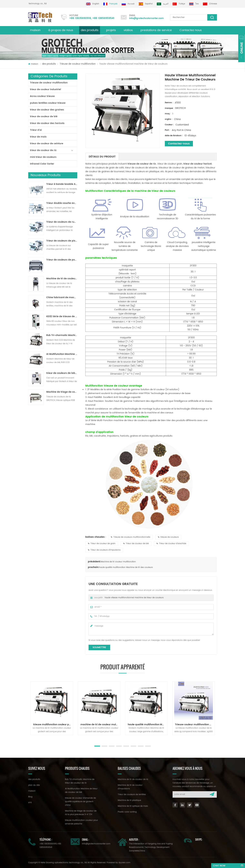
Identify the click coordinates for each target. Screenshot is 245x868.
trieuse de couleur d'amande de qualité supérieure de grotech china (80, 802)
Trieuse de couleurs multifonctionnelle (130, 537)
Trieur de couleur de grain (102, 544)
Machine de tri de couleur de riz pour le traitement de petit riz (62, 279)
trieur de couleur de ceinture (47, 144)
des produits (49, 64)
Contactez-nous (179, 144)
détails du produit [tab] (102, 157)
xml (30, 803)
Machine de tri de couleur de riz (133, 779)
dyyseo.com (124, 863)
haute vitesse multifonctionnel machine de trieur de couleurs (134, 598)
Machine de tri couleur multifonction (118, 562)
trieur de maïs (38, 137)
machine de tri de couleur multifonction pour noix (100, 724)
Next (30, 738)
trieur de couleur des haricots (47, 123)
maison (35, 30)
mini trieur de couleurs (43, 157)
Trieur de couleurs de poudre (62, 260)
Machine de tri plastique (129, 800)
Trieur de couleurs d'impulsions (104, 550)
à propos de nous (61, 30)
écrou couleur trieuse (42, 96)
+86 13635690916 (78, 18)
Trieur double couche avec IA (62, 203)
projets (111, 30)
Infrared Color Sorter (42, 164)
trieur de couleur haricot (197, 164)
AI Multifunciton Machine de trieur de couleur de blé (62, 354)
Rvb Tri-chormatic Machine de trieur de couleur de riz (62, 335)
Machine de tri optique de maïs (133, 806)
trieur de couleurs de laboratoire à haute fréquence (62, 373)
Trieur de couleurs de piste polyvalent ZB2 (62, 241)
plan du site (34, 785)
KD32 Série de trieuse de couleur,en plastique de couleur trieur (62, 316)
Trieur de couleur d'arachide (171, 544)
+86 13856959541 (101, 18)
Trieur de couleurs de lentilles (132, 795)
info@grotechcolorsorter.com (145, 18)
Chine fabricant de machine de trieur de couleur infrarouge (62, 297)
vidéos (128, 30)
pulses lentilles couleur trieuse (48, 103)
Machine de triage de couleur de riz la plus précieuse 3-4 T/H (62, 392)
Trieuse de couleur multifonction (78, 64)
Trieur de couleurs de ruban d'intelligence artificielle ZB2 (62, 222)
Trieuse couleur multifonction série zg (195, 724)
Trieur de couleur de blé (136, 544)
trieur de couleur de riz (43, 150)
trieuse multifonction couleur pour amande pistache (53, 724)
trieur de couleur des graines (47, 110)
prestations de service (156, 30)
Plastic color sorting (127, 812)
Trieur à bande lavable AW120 (62, 184)
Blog (30, 797)
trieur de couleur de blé (44, 116)
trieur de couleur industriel (45, 89)
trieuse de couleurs (168, 537)
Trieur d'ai (36, 130)
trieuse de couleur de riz (141, 164)
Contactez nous (191, 30)
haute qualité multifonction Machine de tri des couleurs (126, 567)
